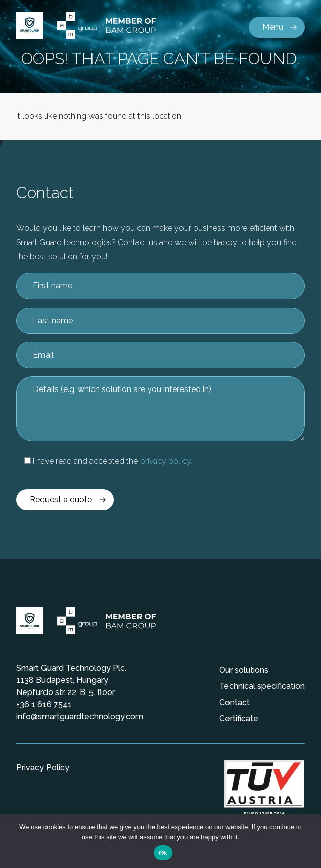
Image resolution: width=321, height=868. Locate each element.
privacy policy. (166, 461)
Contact (235, 702)
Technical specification (262, 686)
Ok (163, 853)
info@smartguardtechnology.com (80, 717)
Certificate (239, 719)
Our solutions (244, 670)
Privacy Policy (43, 768)
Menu (273, 27)
